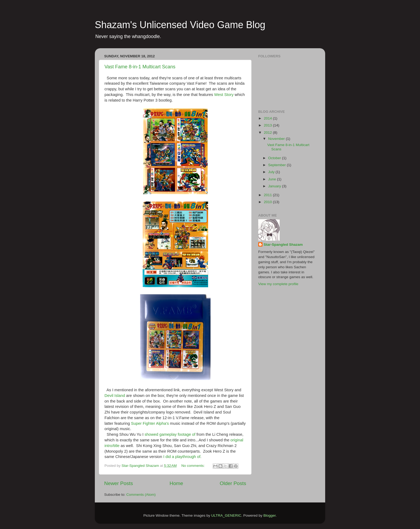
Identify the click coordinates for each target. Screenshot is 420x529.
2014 (268, 118)
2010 (268, 202)
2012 (268, 133)
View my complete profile (278, 284)
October (275, 158)
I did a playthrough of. (182, 457)
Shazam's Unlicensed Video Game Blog (180, 25)
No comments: (194, 466)
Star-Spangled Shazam (283, 245)
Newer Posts (119, 483)
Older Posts (233, 483)
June (273, 179)
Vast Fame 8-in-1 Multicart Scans (140, 67)
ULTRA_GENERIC (226, 515)
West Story (224, 95)
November (277, 139)
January (275, 186)
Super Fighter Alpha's (150, 423)
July (272, 172)
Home (176, 483)
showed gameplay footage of (170, 434)
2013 (268, 125)
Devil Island (115, 396)
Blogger (269, 515)
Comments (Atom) (141, 495)
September (277, 165)
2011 (268, 195)
